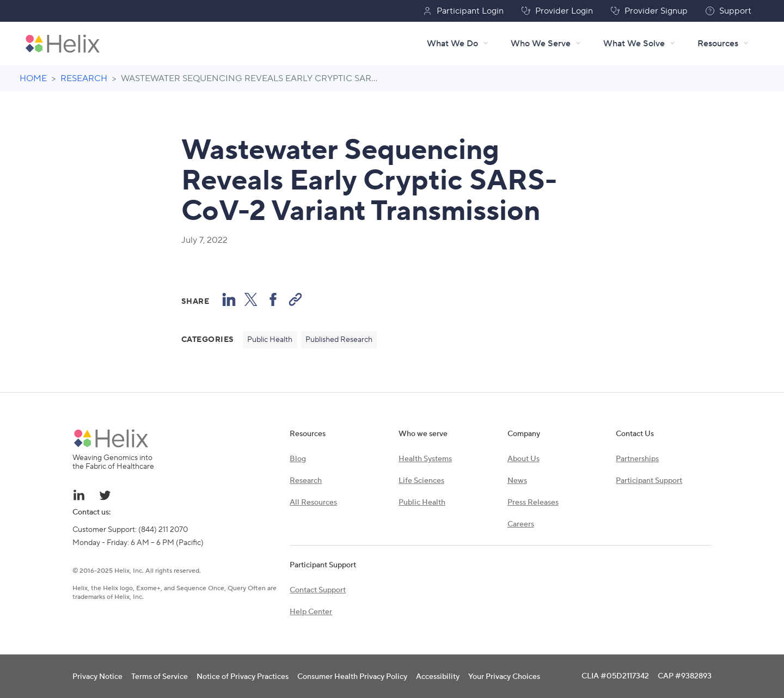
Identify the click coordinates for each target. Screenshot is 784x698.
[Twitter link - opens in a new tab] (105, 495)
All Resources (313, 503)
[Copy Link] (295, 299)
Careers (521, 524)
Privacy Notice (97, 677)
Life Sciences (421, 481)
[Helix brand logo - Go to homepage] (63, 44)
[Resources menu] (723, 44)
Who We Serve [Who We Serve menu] (546, 44)
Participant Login (463, 11)
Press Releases (533, 503)
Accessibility (438, 677)
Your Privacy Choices (504, 677)
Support (728, 11)
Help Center (311, 612)
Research (306, 481)
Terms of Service (160, 677)
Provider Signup (649, 11)
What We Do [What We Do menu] (458, 44)
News (517, 481)
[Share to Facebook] (273, 299)
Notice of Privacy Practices (243, 677)
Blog (298, 459)
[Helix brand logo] (111, 438)
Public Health (270, 340)
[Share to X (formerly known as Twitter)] (251, 299)
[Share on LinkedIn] (229, 299)
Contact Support (318, 590)
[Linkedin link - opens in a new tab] (79, 495)
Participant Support (649, 481)
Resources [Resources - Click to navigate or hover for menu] (718, 44)
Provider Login (557, 11)
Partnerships (637, 459)
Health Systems (425, 459)
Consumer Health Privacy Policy (352, 677)
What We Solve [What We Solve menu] (639, 44)
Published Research (339, 340)
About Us (523, 459)
